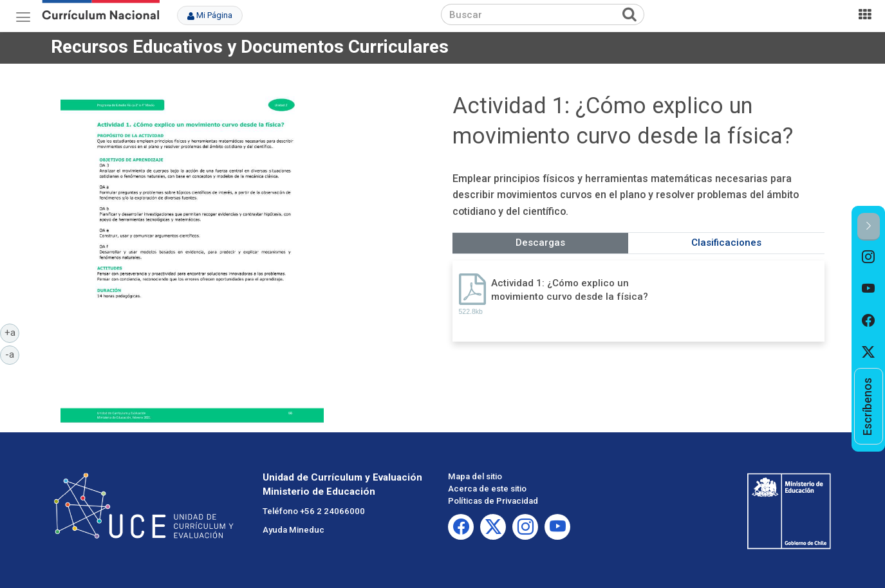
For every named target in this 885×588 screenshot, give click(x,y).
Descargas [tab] (540, 243)
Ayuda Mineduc (293, 530)
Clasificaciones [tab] (726, 243)
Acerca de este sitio (487, 489)
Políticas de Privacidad (493, 501)
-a (12, 354)
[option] (869, 257)
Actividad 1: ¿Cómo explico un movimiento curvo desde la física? (570, 290)
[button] (869, 227)
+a (12, 332)
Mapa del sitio (475, 476)
